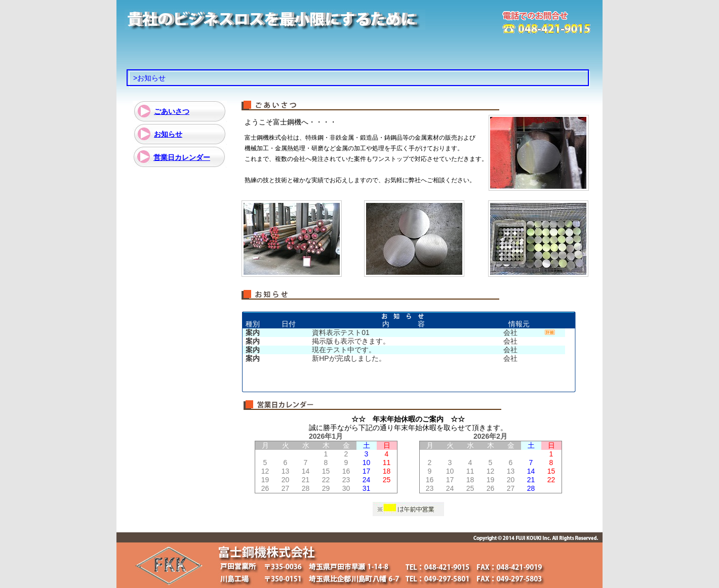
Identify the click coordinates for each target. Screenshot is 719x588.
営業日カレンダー (182, 157)
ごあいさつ (172, 111)
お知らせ (168, 134)
